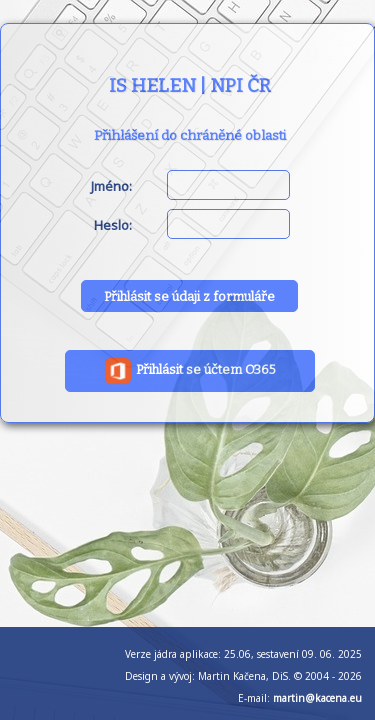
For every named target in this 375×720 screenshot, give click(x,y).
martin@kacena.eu (317, 698)
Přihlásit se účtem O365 (189, 371)
